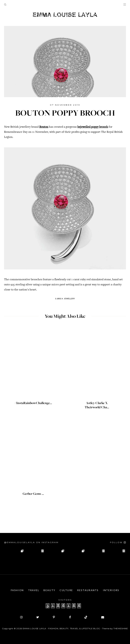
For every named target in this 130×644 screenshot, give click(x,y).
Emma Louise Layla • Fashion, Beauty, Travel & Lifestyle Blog (61, 628)
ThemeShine (121, 628)
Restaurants (88, 590)
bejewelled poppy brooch (93, 127)
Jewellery (69, 299)
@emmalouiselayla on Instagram (31, 542)
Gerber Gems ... (33, 494)
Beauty (49, 590)
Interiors (111, 590)
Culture (66, 590)
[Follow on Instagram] (118, 542)
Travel (34, 590)
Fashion (17, 590)
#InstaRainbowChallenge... (33, 403)
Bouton (44, 127)
